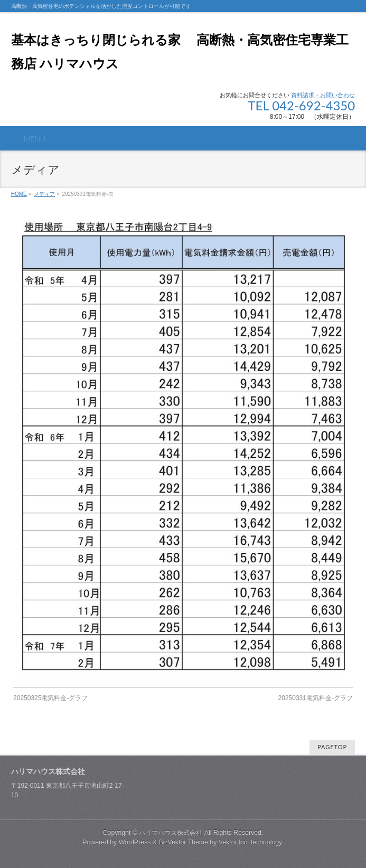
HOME (19, 194)
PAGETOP (332, 747)
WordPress (135, 842)
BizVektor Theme (183, 842)
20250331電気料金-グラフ (316, 698)
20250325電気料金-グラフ (50, 698)
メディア (44, 194)
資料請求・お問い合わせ (323, 95)
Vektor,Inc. (234, 842)
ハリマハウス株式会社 (171, 833)
